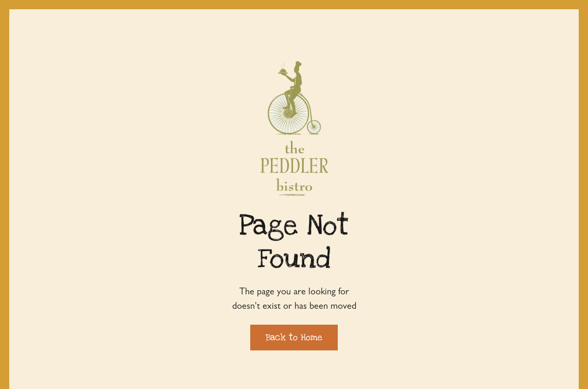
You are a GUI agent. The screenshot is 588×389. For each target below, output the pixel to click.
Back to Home (294, 337)
